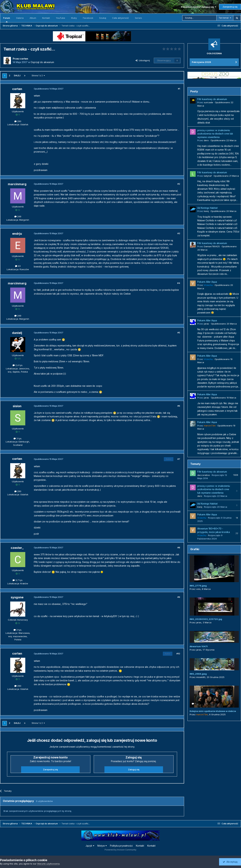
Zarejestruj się (230, 7)
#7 (179, 459)
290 (18, 121)
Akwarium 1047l (199, 646)
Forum (7, 19)
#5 (179, 333)
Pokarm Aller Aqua (207, 282)
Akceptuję (230, 862)
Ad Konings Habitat (207, 208)
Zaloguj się (134, 769)
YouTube (61, 18)
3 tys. (18, 438)
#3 (179, 233)
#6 (179, 406)
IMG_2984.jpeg (198, 674)
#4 (179, 283)
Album (33, 18)
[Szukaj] (199, 18)
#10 (178, 654)
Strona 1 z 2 (38, 76)
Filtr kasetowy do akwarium (212, 99)
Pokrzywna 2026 (201, 62)
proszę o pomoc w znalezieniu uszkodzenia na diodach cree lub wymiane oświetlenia (215, 134)
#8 (179, 547)
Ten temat (224, 18)
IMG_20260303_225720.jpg (206, 619)
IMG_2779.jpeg (198, 586)
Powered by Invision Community (120, 850)
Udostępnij (143, 60)
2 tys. (18, 630)
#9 (179, 597)
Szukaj (103, 18)
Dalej (17, 76)
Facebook (88, 18)
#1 (179, 89)
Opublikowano (223, 140)
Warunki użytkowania (48, 864)
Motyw (102, 846)
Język (90, 846)
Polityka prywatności (121, 846)
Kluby (74, 18)
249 (18, 216)
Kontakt (46, 18)
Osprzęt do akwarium (42, 62)
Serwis (138, 18)
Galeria (20, 18)
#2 (179, 184)
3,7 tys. (18, 580)
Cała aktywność (120, 18)
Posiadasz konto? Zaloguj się (199, 7)
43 (18, 266)
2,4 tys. (18, 365)
